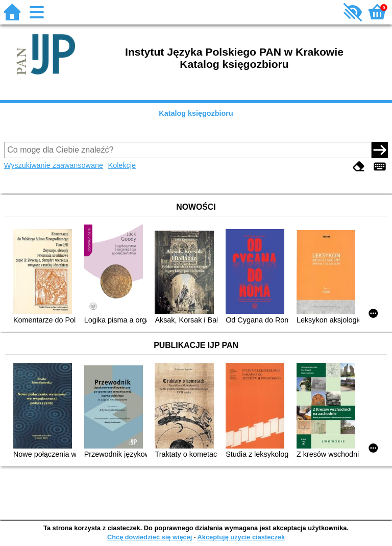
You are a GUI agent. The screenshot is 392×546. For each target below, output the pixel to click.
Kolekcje (122, 165)
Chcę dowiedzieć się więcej (150, 537)
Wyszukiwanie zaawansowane (54, 165)
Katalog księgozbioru (196, 113)
